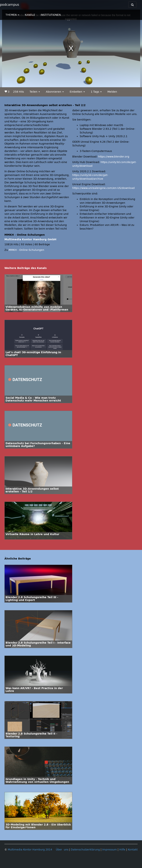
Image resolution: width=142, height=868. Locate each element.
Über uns (62, 850)
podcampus (10, 5)
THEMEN (12, 15)
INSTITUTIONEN (51, 15)
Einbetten (77, 92)
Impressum (110, 850)
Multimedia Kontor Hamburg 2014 (30, 850)
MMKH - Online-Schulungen (26, 250)
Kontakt (133, 850)
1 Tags (96, 92)
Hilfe (122, 850)
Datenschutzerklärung (85, 850)
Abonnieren (55, 92)
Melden (112, 92)
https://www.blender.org (114, 157)
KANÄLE (30, 15)
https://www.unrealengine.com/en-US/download (103, 188)
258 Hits (18, 92)
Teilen (35, 92)
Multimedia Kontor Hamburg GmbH (30, 239)
